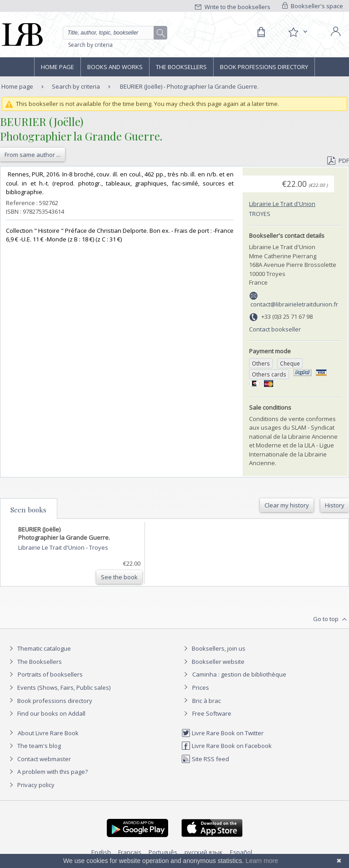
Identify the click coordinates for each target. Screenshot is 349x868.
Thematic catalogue (39, 648)
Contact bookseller (275, 329)
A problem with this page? (47, 772)
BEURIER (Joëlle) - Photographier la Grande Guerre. (189, 86)
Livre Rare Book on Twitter (222, 733)
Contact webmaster (39, 759)
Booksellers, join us (213, 648)
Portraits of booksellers (50, 674)
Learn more (262, 861)
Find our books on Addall (46, 713)
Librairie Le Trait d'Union (282, 204)
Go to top (331, 619)
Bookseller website (213, 662)
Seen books (28, 510)
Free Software (212, 713)
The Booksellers (181, 67)
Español (241, 852)
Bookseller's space (313, 6)
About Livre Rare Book (48, 733)
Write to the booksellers (233, 7)
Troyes (260, 214)
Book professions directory (264, 67)
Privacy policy (31, 785)
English (101, 852)
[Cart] (261, 32)
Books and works (115, 67)
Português (163, 852)
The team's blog (34, 746)
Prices (201, 687)
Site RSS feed (205, 759)
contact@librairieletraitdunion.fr (294, 304)
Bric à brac (207, 701)
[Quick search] (115, 33)
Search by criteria (90, 45)
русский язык (204, 852)
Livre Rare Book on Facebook (227, 746)
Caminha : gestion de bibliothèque (239, 674)
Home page (57, 67)
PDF (338, 161)
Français (130, 852)
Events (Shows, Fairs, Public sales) (59, 687)
